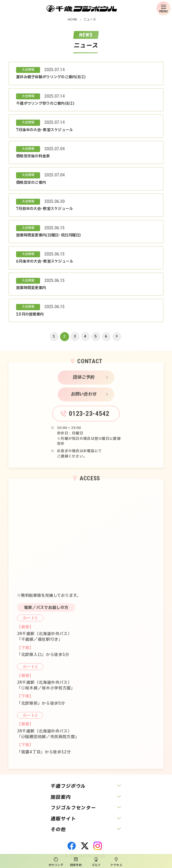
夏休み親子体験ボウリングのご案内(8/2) (51, 77)
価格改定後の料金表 (33, 156)
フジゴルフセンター (73, 808)
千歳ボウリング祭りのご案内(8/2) (45, 104)
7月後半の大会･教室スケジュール (44, 130)
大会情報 (28, 70)
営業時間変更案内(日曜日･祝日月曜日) (48, 235)
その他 (58, 830)
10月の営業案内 (30, 314)
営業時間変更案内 (31, 288)
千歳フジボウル (68, 786)
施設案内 (61, 797)
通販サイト (63, 819)
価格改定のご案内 (31, 183)
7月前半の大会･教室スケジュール (44, 209)
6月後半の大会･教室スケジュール (45, 261)
